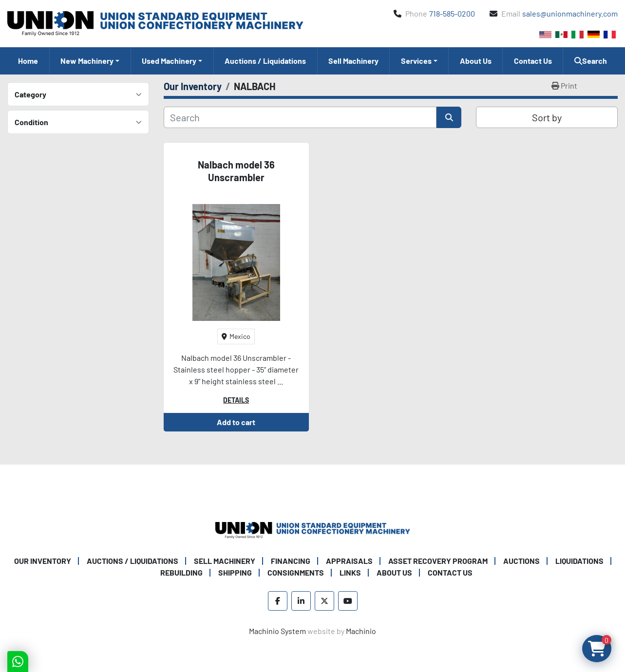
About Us (476, 61)
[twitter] (324, 601)
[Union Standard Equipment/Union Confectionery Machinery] (313, 529)
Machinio (361, 631)
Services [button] (416, 61)
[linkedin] (301, 601)
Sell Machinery (353, 61)
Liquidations (579, 561)
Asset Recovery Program (438, 561)
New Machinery (87, 61)
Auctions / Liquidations (265, 61)
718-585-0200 (452, 13)
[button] (90, 61)
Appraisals (349, 561)
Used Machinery (169, 61)
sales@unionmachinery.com (570, 13)
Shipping (235, 572)
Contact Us (533, 61)
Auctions (521, 561)
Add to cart (236, 422)
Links (350, 572)
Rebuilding (181, 572)
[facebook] (278, 601)
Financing (291, 561)
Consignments (296, 572)
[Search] (300, 117)
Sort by (547, 117)
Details (236, 400)
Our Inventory (43, 561)
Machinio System (277, 631)
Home (28, 61)
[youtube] (348, 601)
